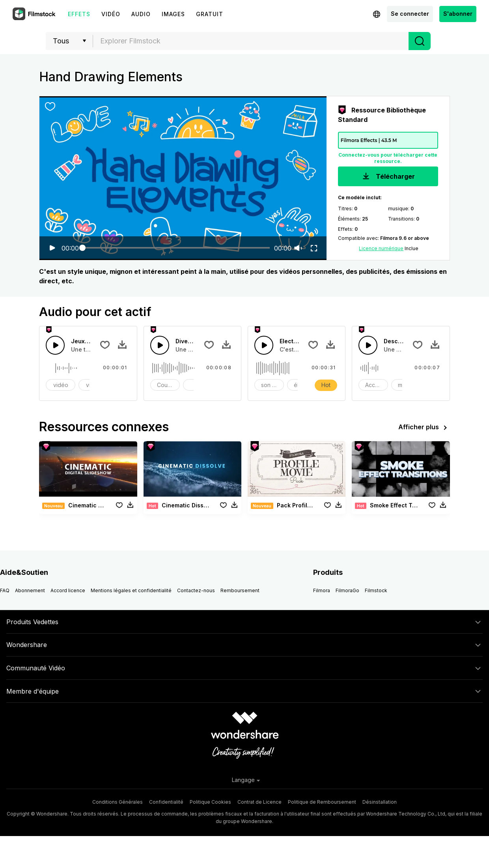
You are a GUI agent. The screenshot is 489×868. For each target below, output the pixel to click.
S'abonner (458, 14)
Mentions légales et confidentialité (131, 590)
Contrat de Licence (259, 802)
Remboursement (240, 590)
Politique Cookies (210, 802)
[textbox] (251, 41)
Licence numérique (381, 248)
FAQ (5, 590)
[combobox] (251, 41)
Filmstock (376, 590)
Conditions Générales (118, 802)
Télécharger (388, 177)
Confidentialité (166, 802)
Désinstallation (380, 802)
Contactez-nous (196, 590)
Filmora (322, 590)
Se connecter (410, 14)
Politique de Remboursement (322, 802)
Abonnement (30, 590)
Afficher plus (424, 428)
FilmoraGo (347, 590)
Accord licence (68, 590)
